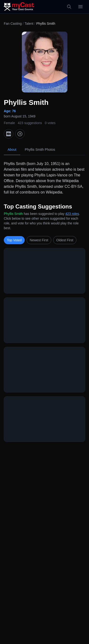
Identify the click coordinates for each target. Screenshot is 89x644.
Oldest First (65, 240)
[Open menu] (80, 7)
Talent (29, 24)
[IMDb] (9, 134)
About (12, 150)
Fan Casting (13, 24)
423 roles (72, 214)
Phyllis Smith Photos (40, 150)
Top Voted (14, 240)
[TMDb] (20, 134)
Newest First (39, 240)
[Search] (69, 7)
